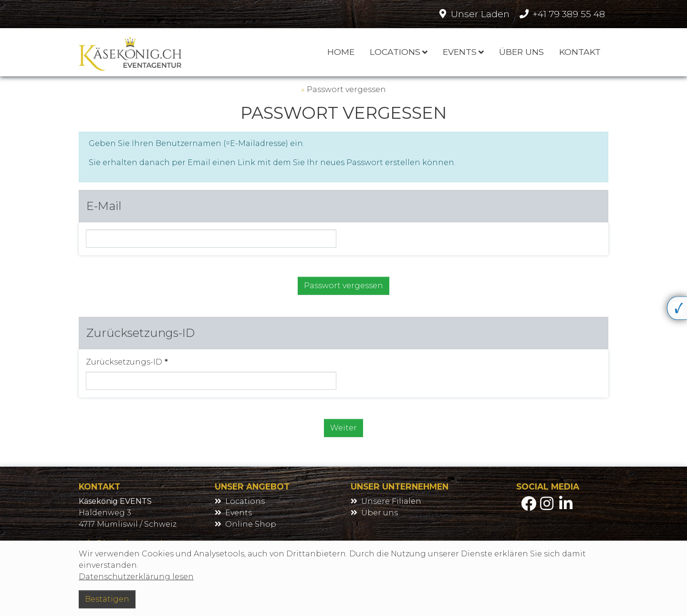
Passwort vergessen (346, 89)
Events (239, 513)
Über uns (380, 513)
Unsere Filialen (391, 501)
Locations (245, 501)
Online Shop (251, 524)
